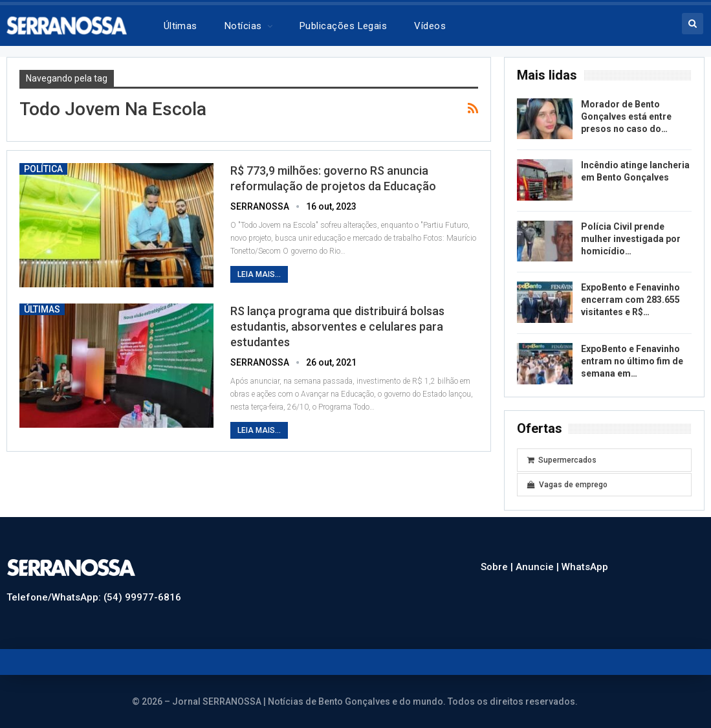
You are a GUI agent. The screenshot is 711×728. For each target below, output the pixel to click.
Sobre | (498, 567)
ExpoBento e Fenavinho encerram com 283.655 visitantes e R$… (630, 300)
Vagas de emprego (567, 485)
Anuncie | (539, 567)
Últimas (180, 26)
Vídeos (430, 26)
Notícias (243, 26)
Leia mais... (259, 274)
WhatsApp (585, 567)
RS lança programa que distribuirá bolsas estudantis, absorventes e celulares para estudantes (337, 326)
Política (43, 169)
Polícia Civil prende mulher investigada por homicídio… (631, 239)
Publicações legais (343, 26)
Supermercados (562, 460)
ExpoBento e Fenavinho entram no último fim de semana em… (632, 361)
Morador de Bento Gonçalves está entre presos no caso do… (626, 116)
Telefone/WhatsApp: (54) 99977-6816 (94, 597)
